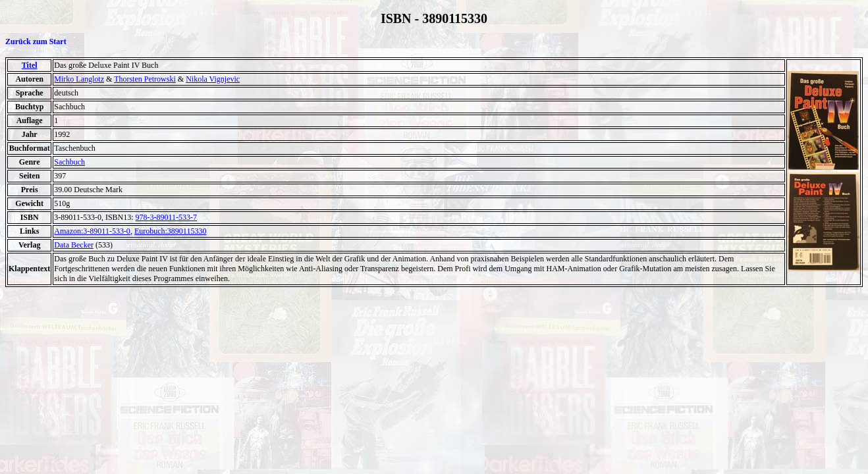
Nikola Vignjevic (213, 79)
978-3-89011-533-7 (167, 217)
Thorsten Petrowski (145, 79)
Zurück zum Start (36, 41)
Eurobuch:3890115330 (171, 231)
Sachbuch (69, 162)
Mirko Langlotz (79, 79)
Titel (30, 65)
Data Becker (74, 245)
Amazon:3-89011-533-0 (92, 231)
